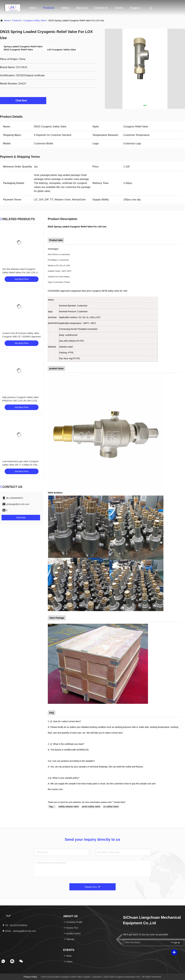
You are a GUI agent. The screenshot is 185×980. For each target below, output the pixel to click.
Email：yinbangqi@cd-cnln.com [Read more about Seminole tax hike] (19, 931)
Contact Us (101, 8)
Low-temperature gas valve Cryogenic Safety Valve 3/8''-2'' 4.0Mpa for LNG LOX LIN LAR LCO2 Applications (21, 465)
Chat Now (23, 100)
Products (49, 8)
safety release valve (69, 807)
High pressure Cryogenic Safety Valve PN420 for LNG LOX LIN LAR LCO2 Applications (21, 401)
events (119, 8)
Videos (65, 8)
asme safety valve (91, 807)
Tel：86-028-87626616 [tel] (15, 925)
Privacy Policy (30, 977)
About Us (82, 8)
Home (33, 8)
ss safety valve (111, 807)
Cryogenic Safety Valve (35, 20)
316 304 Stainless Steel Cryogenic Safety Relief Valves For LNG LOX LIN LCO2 (21, 272)
